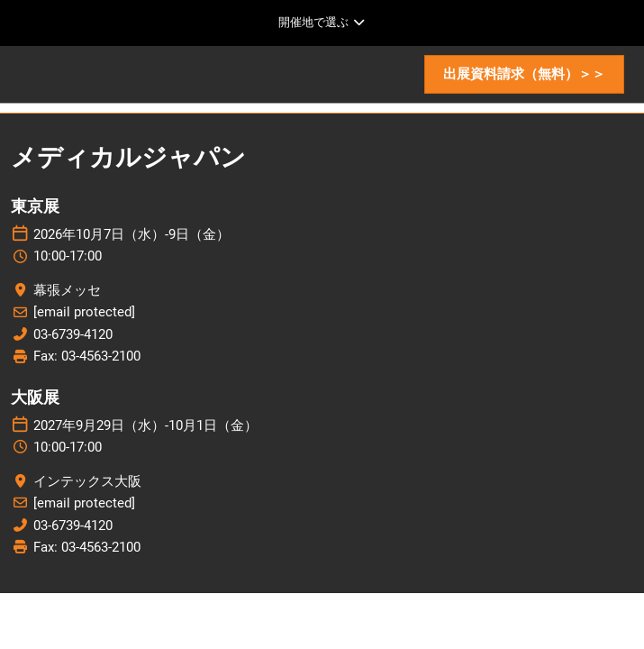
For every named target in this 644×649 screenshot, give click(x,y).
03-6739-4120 (73, 334)
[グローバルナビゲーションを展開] (322, 23)
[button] (524, 75)
